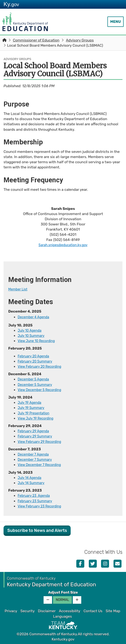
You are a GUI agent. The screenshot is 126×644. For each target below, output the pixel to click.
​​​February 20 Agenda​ (35, 356)
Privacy (11, 611)
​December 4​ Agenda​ (35, 317)
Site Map (113, 611)
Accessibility (70, 611)
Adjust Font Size (63, 592)
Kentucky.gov (63, 639)
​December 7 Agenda (35, 454)
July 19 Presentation (35, 413)
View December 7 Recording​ (41, 465)
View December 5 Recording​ (41, 390)
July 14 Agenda (31, 477)
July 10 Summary (32, 336)
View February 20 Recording (42, 366)
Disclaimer (47, 611)
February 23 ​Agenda (35, 495)
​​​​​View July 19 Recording (37, 418)
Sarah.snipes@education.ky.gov (63, 245)
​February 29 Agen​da (35, 431)
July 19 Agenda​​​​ (31, 402)
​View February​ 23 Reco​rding (41, 506)
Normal (63, 599)
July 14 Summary (32, 482)
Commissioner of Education (36, 40)
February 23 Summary (37, 501)
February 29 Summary (37, 436)
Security (28, 611)
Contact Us (93, 611)
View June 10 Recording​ (38, 341)
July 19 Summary (32, 408)
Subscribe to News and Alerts (37, 530)
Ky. (11, 4)
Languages (62, 616)
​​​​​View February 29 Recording (41, 441)
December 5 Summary (37, 384)
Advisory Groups (80, 40)
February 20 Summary (37, 361)
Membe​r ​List (19, 289)
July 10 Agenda (31, 330)
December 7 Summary (36, 459)
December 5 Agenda (35, 379)
